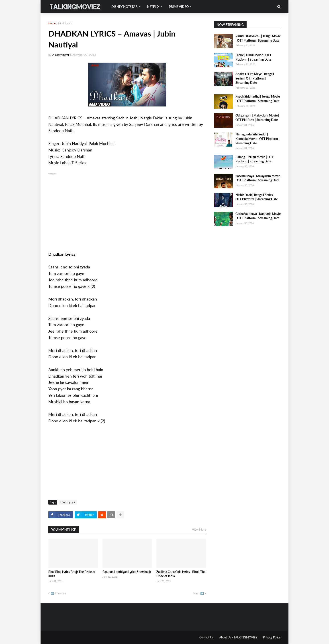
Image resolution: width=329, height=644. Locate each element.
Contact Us (206, 637)
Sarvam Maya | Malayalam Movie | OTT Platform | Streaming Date (258, 178)
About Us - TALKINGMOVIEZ (238, 637)
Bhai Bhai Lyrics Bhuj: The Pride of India (72, 574)
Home (52, 23)
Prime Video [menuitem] (179, 7)
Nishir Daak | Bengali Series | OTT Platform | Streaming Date (257, 197)
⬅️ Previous (58, 593)
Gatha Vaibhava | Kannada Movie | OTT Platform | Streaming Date (258, 216)
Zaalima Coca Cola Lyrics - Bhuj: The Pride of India (181, 574)
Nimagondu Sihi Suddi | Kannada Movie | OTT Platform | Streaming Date (257, 139)
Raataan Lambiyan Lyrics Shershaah (127, 572)
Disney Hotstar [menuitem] (124, 7)
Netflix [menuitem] (153, 7)
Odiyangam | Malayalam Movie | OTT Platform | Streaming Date (257, 118)
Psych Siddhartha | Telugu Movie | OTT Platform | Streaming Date (258, 99)
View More (199, 530)
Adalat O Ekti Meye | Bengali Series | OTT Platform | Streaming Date (255, 78)
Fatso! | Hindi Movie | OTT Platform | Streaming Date (253, 57)
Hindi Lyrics (65, 23)
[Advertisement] (127, 207)
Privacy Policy (272, 637)
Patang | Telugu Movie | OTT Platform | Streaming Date (254, 159)
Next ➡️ (199, 593)
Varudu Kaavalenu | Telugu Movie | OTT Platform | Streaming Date (258, 38)
